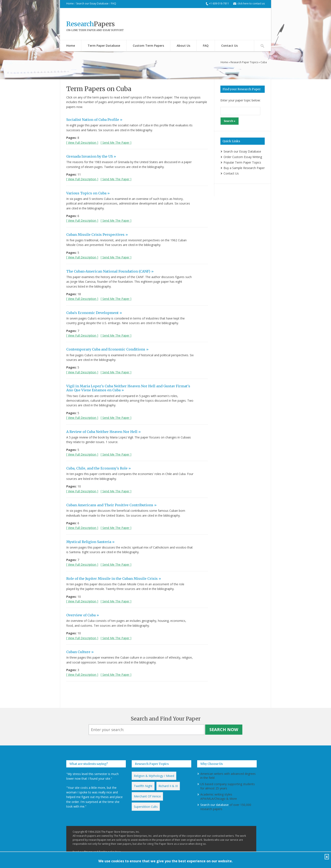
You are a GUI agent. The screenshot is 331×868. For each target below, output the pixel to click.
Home (70, 3)
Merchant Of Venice (147, 796)
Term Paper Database (104, 46)
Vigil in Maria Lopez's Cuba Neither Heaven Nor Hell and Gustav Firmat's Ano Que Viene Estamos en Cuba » (128, 388)
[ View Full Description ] (82, 143)
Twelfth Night (143, 786)
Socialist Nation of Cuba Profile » (94, 120)
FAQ (114, 3)
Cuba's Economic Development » (94, 313)
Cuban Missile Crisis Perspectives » (97, 235)
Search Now (224, 729)
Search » (230, 121)
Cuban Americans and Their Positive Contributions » (111, 505)
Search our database (214, 805)
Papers (91, 24)
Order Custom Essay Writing (243, 157)
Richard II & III (168, 786)
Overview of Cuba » (83, 615)
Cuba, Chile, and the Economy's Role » (99, 468)
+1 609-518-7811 (219, 3)
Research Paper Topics (244, 62)
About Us (183, 46)
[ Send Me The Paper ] (116, 143)
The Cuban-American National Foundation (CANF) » (110, 271)
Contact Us (229, 46)
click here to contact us (251, 3)
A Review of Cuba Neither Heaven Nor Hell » (104, 432)
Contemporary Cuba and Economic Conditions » (107, 349)
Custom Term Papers (148, 46)
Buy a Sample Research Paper (244, 168)
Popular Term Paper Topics (242, 162)
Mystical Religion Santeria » (90, 542)
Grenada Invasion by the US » (91, 156)
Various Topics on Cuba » (88, 193)
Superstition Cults (146, 807)
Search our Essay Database (92, 3)
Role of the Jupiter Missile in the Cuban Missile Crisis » (114, 579)
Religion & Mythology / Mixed (154, 776)
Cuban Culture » (80, 652)
